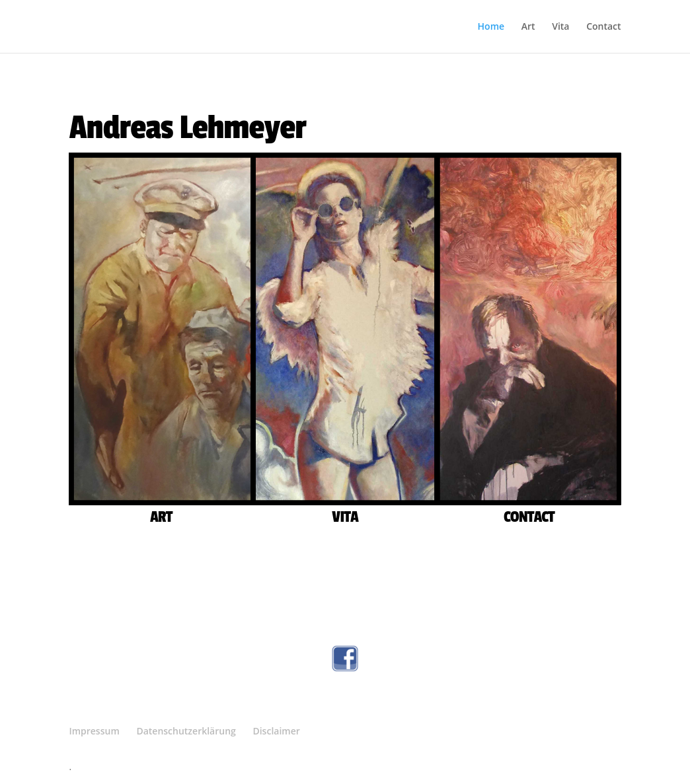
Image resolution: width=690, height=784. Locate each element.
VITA (345, 517)
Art (528, 27)
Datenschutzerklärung (186, 731)
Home (491, 27)
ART (161, 517)
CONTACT (529, 517)
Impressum (94, 731)
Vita (560, 27)
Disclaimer (276, 731)
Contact (603, 27)
